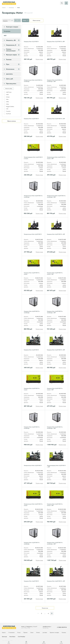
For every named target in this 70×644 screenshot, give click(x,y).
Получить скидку (39, 59)
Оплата (38, 632)
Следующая (52, 613)
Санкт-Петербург (21, 637)
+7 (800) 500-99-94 (62, 627)
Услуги (19, 632)
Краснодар (4, 637)
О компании (12, 632)
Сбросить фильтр (36, 20)
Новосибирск (12, 637)
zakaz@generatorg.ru (47, 627)
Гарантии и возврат (54, 632)
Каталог (4, 632)
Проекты (25, 632)
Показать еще (45, 608)
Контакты (64, 632)
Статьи (32, 632)
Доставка (45, 632)
